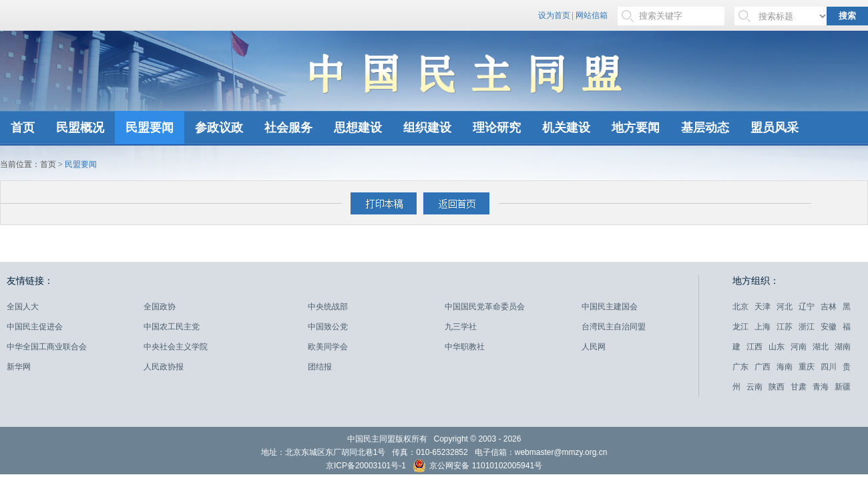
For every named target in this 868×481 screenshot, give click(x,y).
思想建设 (358, 128)
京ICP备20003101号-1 (366, 466)
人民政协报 (164, 367)
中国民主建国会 (610, 307)
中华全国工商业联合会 (47, 347)
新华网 (19, 367)
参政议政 (219, 128)
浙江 (807, 327)
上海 (763, 327)
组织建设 (427, 128)
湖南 (843, 347)
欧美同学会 (328, 347)
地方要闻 (636, 128)
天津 (763, 307)
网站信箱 (592, 15)
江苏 (785, 327)
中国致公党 (328, 327)
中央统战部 (328, 307)
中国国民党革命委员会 (485, 307)
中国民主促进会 (35, 327)
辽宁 (807, 307)
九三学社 (461, 327)
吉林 (829, 307)
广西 (763, 367)
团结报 (320, 367)
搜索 (847, 16)
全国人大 (23, 307)
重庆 (807, 367)
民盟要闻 (150, 128)
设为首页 (554, 15)
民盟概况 (80, 128)
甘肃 (799, 387)
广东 (740, 367)
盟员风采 (775, 128)
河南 (799, 347)
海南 (785, 367)
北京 (740, 307)
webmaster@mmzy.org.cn (561, 452)
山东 (777, 347)
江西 (754, 347)
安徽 (829, 327)
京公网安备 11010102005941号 (477, 467)
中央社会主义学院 (176, 347)
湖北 (821, 347)
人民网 (594, 347)
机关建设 (566, 128)
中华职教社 (465, 347)
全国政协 (160, 307)
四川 (829, 367)
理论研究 (497, 128)
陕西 (777, 387)
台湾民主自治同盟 (614, 327)
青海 (821, 387)
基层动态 (705, 128)
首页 (23, 128)
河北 (785, 307)
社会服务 (288, 128)
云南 (754, 387)
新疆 (843, 387)
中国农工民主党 (172, 327)
